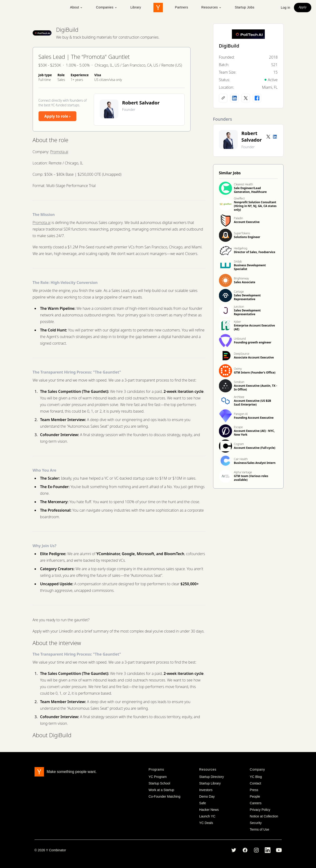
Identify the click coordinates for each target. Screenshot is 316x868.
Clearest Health (244, 184)
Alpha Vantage (243, 472)
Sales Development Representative (247, 297)
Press (254, 790)
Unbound (240, 339)
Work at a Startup (161, 790)
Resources (212, 7)
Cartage (239, 292)
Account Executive (247, 222)
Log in (285, 8)
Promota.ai (59, 152)
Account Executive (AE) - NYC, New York (254, 433)
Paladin (239, 218)
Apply (303, 7)
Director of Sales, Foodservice (255, 252)
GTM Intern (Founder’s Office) (255, 372)
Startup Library (210, 783)
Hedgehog (241, 248)
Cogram (239, 444)
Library (136, 7)
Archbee (239, 397)
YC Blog (256, 777)
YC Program (158, 777)
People (255, 796)
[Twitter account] (268, 137)
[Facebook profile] (257, 98)
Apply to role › (58, 116)
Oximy (238, 369)
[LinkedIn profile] (234, 98)
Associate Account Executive (254, 357)
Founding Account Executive (254, 418)
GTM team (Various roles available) (251, 478)
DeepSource (242, 354)
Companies (106, 7)
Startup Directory (212, 777)
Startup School (159, 783)
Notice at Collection (264, 816)
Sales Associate (245, 282)
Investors (206, 790)
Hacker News (209, 810)
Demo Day (207, 796)
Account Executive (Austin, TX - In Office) (256, 388)
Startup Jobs (244, 7)
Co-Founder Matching (164, 796)
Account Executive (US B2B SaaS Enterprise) (253, 403)
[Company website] (223, 98)
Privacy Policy (260, 810)
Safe (203, 803)
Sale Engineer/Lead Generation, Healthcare (250, 190)
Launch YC (207, 816)
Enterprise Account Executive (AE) (255, 327)
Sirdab (238, 261)
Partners (182, 7)
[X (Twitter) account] (246, 98)
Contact (255, 783)
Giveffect (239, 198)
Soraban (239, 382)
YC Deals (206, 823)
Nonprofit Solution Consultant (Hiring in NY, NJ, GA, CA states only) (255, 206)
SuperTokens (242, 233)
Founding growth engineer (253, 342)
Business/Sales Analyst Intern (255, 463)
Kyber (238, 322)
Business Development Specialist (250, 267)
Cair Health (241, 459)
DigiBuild (67, 30)
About (76, 7)
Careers (256, 803)
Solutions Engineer (247, 237)
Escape (238, 427)
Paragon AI (241, 414)
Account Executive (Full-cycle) (255, 448)
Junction (239, 307)
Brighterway (242, 278)
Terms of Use (259, 829)
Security (256, 823)
